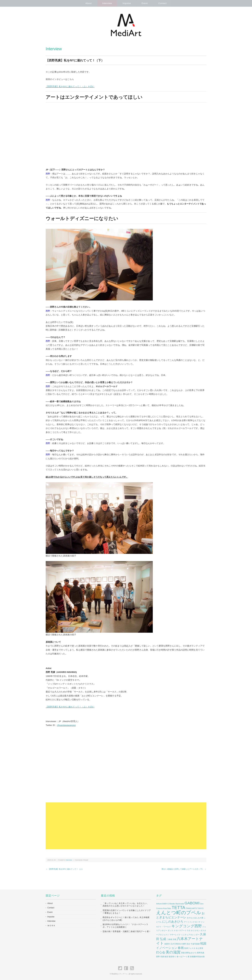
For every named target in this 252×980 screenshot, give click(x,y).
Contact (163, 3)
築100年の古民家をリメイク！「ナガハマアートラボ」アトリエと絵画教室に (125, 926)
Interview (107, 3)
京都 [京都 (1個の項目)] (174, 939)
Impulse (127, 3)
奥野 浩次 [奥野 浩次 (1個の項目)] (186, 944)
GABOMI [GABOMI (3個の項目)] (192, 903)
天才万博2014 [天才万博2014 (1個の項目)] (176, 944)
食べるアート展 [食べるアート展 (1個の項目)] (183, 957)
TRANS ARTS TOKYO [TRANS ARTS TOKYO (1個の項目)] (195, 908)
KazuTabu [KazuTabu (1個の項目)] (167, 908)
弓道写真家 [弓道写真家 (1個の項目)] (195, 944)
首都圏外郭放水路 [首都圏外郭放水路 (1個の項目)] (197, 957)
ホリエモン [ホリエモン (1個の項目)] (195, 930)
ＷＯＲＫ (51, 926)
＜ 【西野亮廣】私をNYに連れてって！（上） (65, 869)
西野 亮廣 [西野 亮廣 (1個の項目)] (160, 957)
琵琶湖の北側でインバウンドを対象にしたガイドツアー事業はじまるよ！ (127, 912)
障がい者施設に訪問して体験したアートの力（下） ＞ (184, 869)
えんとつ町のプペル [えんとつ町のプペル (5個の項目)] (179, 912)
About (88, 3)
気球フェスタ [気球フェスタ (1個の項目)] (190, 948)
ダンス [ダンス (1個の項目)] (170, 930)
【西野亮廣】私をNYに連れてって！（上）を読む (70, 86)
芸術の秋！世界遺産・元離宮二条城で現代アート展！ (127, 931)
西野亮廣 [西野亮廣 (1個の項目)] (200, 953)
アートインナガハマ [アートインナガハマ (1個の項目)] (192, 922)
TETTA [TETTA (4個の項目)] (178, 908)
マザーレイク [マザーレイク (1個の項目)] (175, 935)
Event (145, 3)
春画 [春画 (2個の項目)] (181, 948)
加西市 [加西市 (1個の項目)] (167, 944)
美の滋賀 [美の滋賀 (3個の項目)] (173, 952)
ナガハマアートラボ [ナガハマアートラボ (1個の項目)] (182, 930)
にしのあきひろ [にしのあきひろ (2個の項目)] (173, 922)
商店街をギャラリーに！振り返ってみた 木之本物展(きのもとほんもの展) (126, 919)
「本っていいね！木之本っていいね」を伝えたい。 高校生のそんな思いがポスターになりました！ (126, 905)
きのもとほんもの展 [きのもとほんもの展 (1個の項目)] (195, 918)
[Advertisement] (126, 826)
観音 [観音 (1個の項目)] (166, 957)
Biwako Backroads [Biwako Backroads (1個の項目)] (177, 904)
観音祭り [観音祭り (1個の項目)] (172, 957)
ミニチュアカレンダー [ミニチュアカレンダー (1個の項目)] (190, 935)
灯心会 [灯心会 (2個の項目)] (161, 952)
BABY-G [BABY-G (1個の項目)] (166, 904)
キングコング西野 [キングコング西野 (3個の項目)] (187, 926)
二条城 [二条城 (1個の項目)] (169, 939)
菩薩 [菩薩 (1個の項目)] (183, 953)
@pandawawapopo (66, 725)
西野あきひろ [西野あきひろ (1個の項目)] (191, 953)
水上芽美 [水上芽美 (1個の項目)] (199, 948)
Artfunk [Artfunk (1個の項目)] (159, 904)
